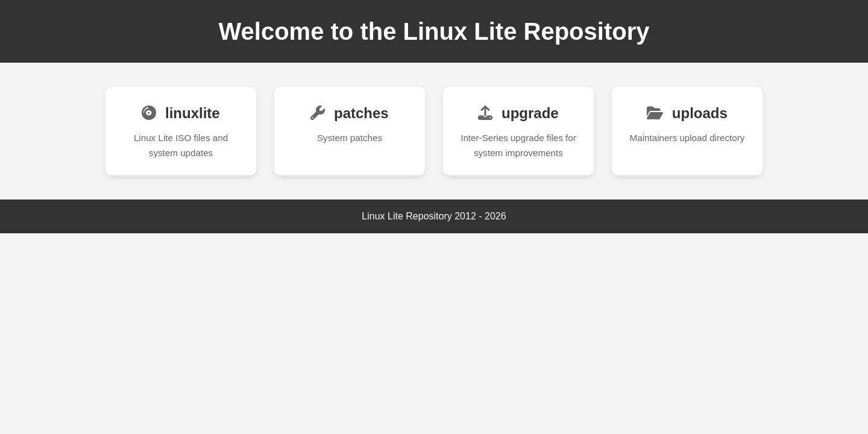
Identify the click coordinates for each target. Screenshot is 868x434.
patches (349, 113)
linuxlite (181, 113)
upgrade (518, 113)
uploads (687, 113)
